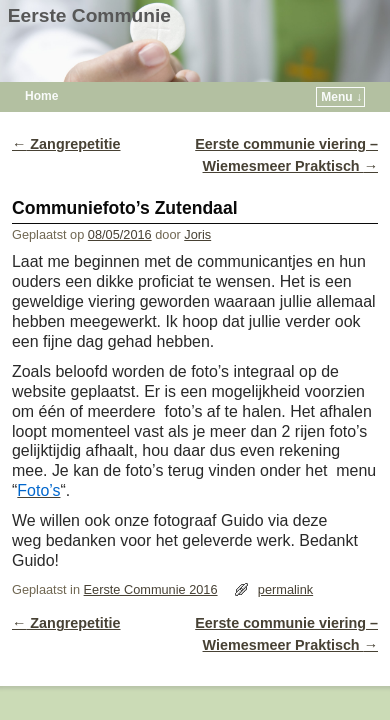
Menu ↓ (341, 97)
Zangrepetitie (66, 144)
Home (41, 96)
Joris (197, 234)
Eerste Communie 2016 (151, 589)
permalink (285, 589)
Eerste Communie (89, 15)
